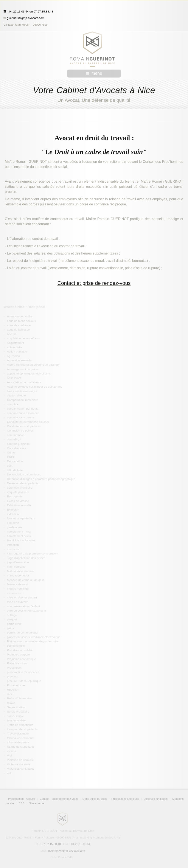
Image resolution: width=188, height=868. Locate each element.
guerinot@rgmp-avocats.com (26, 18)
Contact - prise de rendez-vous (59, 799)
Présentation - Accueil (22, 799)
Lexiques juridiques (156, 799)
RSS (22, 803)
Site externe (37, 803)
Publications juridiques (126, 799)
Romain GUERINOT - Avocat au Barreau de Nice (63, 831)
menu (94, 73)
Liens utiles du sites (95, 799)
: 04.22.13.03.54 (18, 12)
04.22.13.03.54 (81, 844)
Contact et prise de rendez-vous (94, 282)
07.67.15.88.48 (43, 12)
